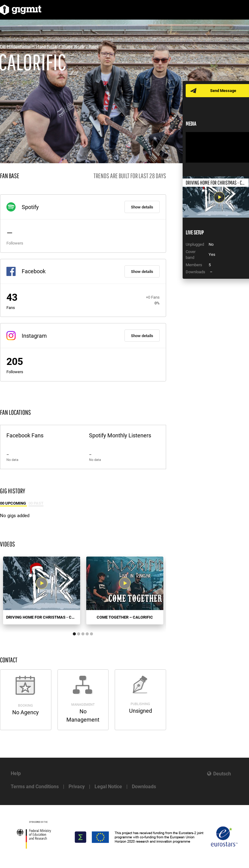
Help (16, 773)
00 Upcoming (13, 503)
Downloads (144, 787)
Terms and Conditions (35, 787)
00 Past (36, 503)
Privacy (77, 787)
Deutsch (222, 774)
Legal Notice (108, 787)
